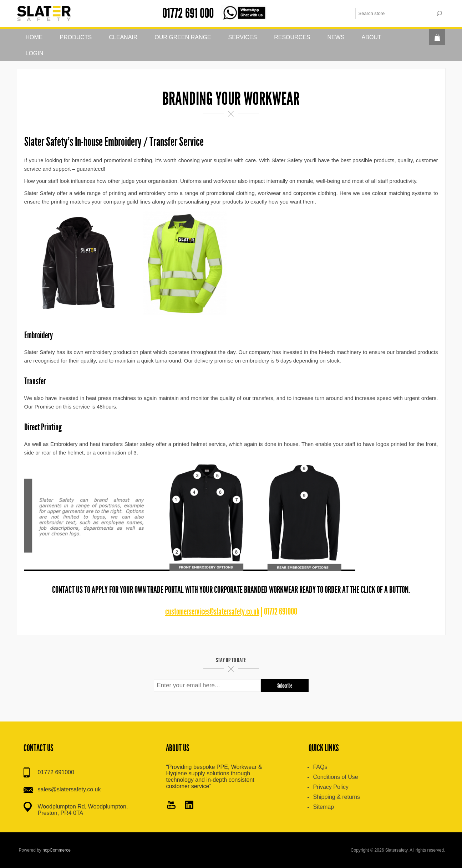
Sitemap (323, 807)
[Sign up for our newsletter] (207, 685)
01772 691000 (56, 772)
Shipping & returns (336, 797)
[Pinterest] (189, 806)
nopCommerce (57, 850)
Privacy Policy (331, 787)
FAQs (320, 767)
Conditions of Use (335, 777)
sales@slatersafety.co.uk (69, 789)
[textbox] (395, 14)
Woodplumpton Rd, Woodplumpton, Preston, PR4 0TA (83, 810)
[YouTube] (171, 806)
